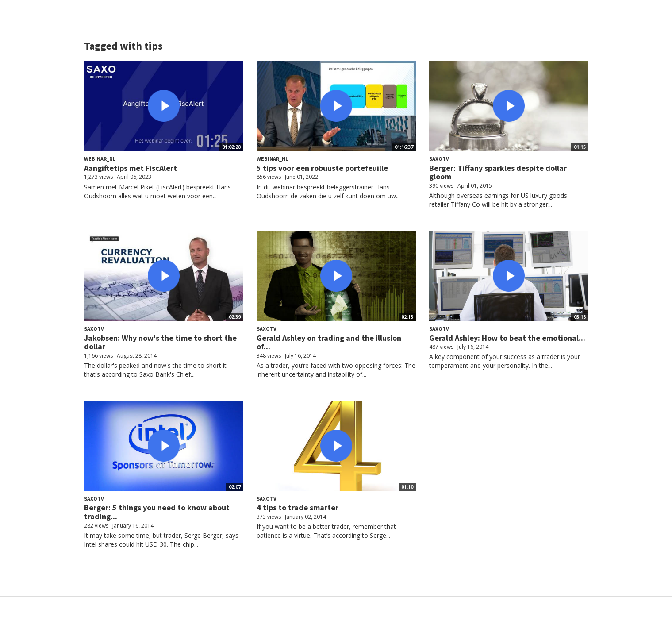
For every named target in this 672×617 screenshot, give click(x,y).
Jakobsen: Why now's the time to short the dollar (160, 342)
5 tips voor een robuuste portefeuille (322, 168)
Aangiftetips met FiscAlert (131, 168)
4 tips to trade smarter (298, 507)
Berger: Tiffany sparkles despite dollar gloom (498, 172)
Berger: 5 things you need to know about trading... (157, 512)
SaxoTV (439, 159)
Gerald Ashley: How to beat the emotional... (507, 338)
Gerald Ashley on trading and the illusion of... (329, 342)
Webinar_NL (100, 159)
